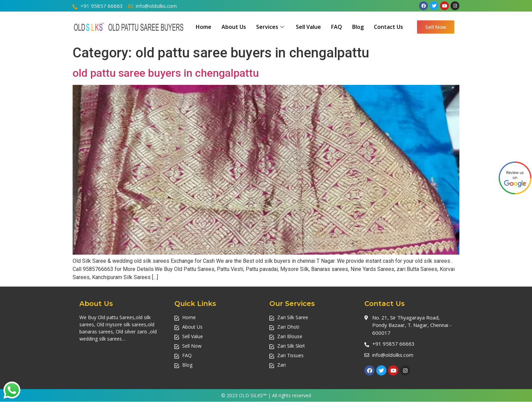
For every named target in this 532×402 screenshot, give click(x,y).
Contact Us (388, 27)
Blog (358, 27)
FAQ (337, 27)
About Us (234, 27)
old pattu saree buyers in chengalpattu (166, 73)
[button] (436, 27)
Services (271, 27)
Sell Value (308, 27)
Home (204, 27)
